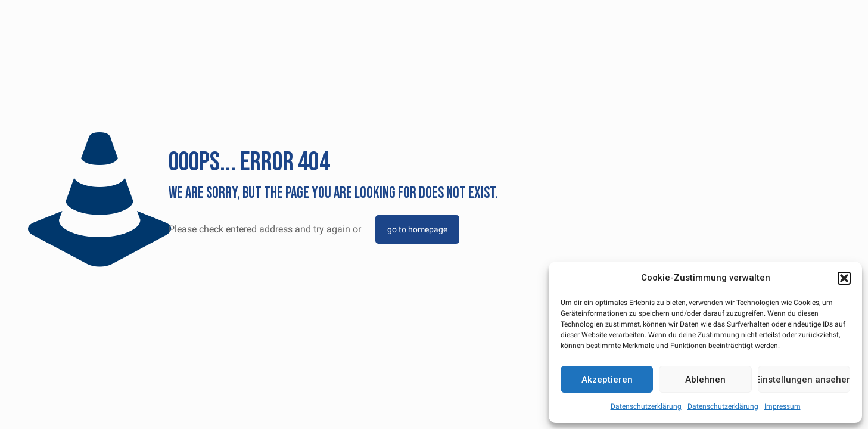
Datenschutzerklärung (646, 406)
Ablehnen (705, 380)
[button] (844, 278)
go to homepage (417, 229)
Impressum (783, 406)
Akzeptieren (607, 380)
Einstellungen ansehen (804, 380)
